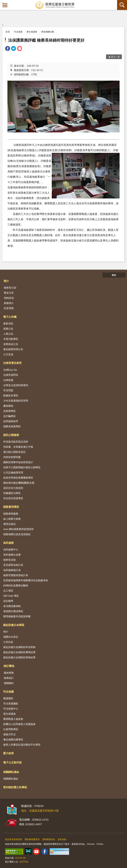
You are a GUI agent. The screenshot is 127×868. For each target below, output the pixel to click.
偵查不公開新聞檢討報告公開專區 (22, 467)
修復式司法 (10, 734)
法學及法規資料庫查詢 (16, 385)
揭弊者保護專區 (12, 426)
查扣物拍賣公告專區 (15, 787)
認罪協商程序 (11, 421)
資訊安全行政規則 (13, 488)
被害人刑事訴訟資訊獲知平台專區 (22, 745)
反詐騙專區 (10, 416)
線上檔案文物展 (12, 519)
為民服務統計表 (12, 570)
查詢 (122, 5)
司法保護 (18, 32)
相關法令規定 (11, 637)
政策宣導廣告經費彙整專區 (18, 478)
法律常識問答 (11, 375)
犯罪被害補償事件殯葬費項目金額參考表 (26, 580)
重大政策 (8, 753)
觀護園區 (8, 698)
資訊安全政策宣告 (14, 839)
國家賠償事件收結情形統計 (18, 462)
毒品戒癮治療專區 (13, 739)
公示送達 (8, 354)
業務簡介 (9, 303)
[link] (8, 49)
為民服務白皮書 (12, 555)
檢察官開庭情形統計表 (16, 575)
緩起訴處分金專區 (14, 625)
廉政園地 (8, 406)
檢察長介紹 (10, 288)
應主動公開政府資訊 (14, 452)
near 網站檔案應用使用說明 (18, 529)
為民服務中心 (11, 549)
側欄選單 (5, 5)
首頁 (8, 32)
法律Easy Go (10, 370)
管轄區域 (9, 298)
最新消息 (8, 323)
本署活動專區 (11, 339)
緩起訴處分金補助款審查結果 (19, 652)
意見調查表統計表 (13, 565)
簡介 (6, 281)
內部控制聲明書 (12, 457)
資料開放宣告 (49, 839)
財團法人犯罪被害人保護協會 (19, 724)
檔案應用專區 (11, 507)
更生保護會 (32, 32)
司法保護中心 (11, 709)
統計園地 (9, 666)
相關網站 (9, 683)
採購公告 (8, 329)
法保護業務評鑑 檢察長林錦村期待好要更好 (46, 40)
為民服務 (8, 543)
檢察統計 (9, 678)
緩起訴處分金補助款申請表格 (19, 647)
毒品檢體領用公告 (13, 349)
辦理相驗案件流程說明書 (17, 616)
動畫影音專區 (11, 395)
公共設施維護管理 (13, 472)
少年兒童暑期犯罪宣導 (16, 401)
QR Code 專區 (11, 596)
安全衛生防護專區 (13, 498)
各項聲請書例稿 (12, 606)
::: (3, 2)
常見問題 (8, 390)
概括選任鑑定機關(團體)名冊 (19, 483)
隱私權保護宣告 (32, 839)
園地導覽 (9, 673)
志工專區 (8, 591)
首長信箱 (62, 839)
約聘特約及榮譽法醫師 (16, 585)
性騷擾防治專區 (12, 493)
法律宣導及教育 (12, 363)
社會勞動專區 (11, 729)
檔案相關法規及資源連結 (17, 534)
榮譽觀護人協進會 (13, 719)
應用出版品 (10, 524)
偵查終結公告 (11, 344)
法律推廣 (8, 380)
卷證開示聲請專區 (13, 611)
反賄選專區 (10, 411)
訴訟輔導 (8, 601)
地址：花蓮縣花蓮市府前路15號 (40, 811)
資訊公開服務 (11, 435)
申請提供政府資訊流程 (16, 442)
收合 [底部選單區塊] (114, 275)
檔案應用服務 (11, 514)
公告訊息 (8, 642)
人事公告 (8, 334)
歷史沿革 (9, 293)
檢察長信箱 (10, 560)
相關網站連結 (11, 772)
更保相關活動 (48, 32)
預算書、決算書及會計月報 (18, 447)
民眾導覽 (9, 308)
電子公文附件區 (12, 762)
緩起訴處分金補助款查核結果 (19, 657)
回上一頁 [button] (115, 57)
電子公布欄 (10, 317)
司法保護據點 (11, 703)
